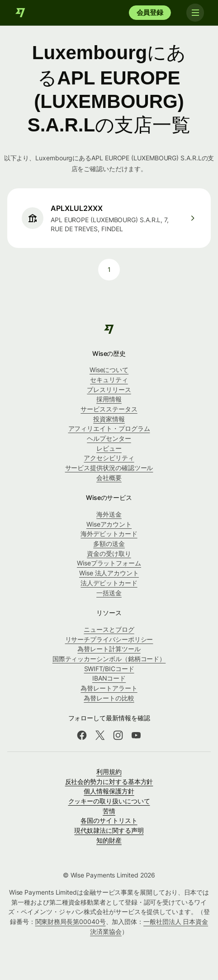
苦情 (109, 811)
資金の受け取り (109, 553)
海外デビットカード (109, 534)
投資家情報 (109, 419)
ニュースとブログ (109, 629)
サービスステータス (109, 409)
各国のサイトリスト (109, 820)
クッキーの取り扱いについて (109, 801)
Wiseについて (109, 370)
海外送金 (109, 514)
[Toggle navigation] (194, 13)
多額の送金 (109, 544)
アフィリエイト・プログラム (109, 428)
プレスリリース (109, 390)
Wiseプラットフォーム (109, 563)
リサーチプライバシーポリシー (109, 639)
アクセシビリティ (109, 458)
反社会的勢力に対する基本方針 (109, 782)
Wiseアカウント (109, 524)
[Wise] (20, 13)
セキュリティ (109, 380)
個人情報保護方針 (109, 791)
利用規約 (109, 772)
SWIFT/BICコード (109, 669)
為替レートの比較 (109, 698)
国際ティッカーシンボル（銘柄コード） (109, 659)
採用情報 (109, 399)
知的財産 (109, 840)
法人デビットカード (109, 583)
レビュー (109, 448)
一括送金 (109, 593)
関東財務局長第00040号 (71, 922)
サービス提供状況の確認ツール (109, 468)
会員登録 (150, 12)
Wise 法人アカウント (109, 573)
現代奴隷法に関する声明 (109, 830)
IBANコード (109, 678)
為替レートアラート (109, 688)
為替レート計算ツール (109, 649)
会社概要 (109, 478)
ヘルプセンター (109, 438)
